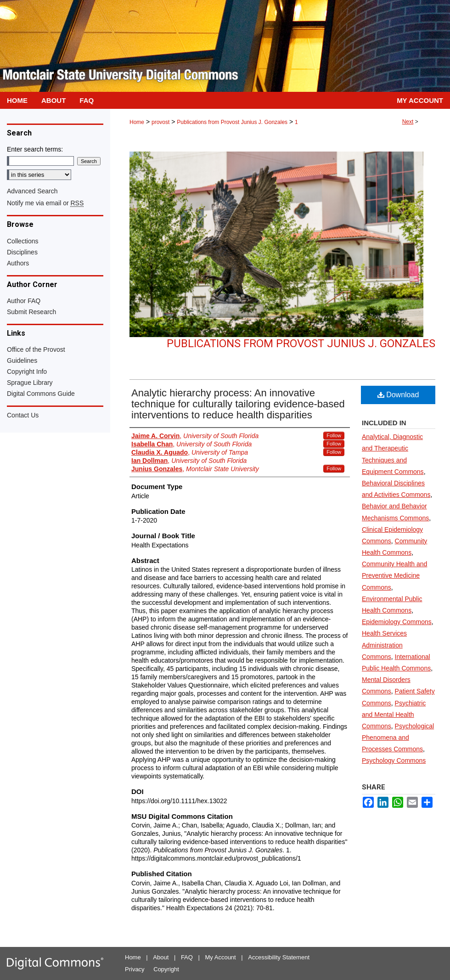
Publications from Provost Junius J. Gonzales (232, 122)
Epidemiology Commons (397, 622)
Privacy (135, 969)
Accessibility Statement (279, 957)
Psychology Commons (394, 760)
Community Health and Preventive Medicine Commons (394, 575)
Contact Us (23, 415)
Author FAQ (24, 301)
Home (137, 122)
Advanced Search (32, 191)
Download (398, 395)
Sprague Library (30, 383)
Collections (22, 241)
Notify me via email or (45, 203)
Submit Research (31, 312)
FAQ (187, 957)
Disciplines (22, 252)
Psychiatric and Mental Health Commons (394, 715)
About (161, 957)
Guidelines (22, 360)
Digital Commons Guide (41, 394)
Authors (18, 263)
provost (160, 122)
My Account (221, 957)
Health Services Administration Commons (384, 645)
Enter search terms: (35, 149)
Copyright (166, 969)
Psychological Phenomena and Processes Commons (398, 738)
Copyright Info (27, 372)
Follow (334, 435)
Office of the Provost (36, 349)
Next (408, 122)
